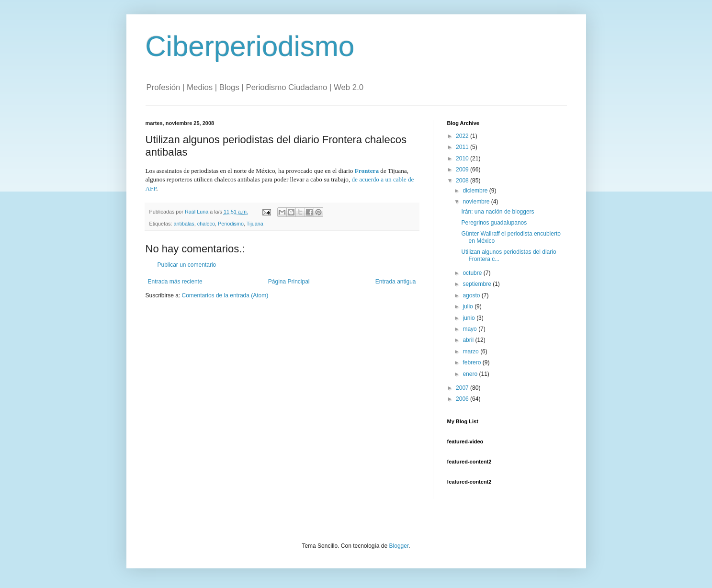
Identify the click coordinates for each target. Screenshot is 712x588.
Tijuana (255, 224)
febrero (472, 362)
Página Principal (289, 282)
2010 (463, 158)
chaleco (206, 224)
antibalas (184, 224)
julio (469, 306)
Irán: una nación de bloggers (497, 212)
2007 (463, 388)
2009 (463, 170)
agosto (472, 295)
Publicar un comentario (187, 265)
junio (469, 318)
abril (469, 340)
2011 (463, 147)
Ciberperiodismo (250, 46)
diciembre (476, 191)
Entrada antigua (396, 282)
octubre (473, 273)
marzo (471, 351)
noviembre (477, 202)
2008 (463, 181)
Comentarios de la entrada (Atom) (225, 295)
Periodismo (231, 224)
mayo (470, 329)
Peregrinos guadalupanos (494, 223)
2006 (463, 399)
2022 (463, 136)
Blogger (399, 546)
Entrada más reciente (175, 282)
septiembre (478, 284)
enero (471, 374)
